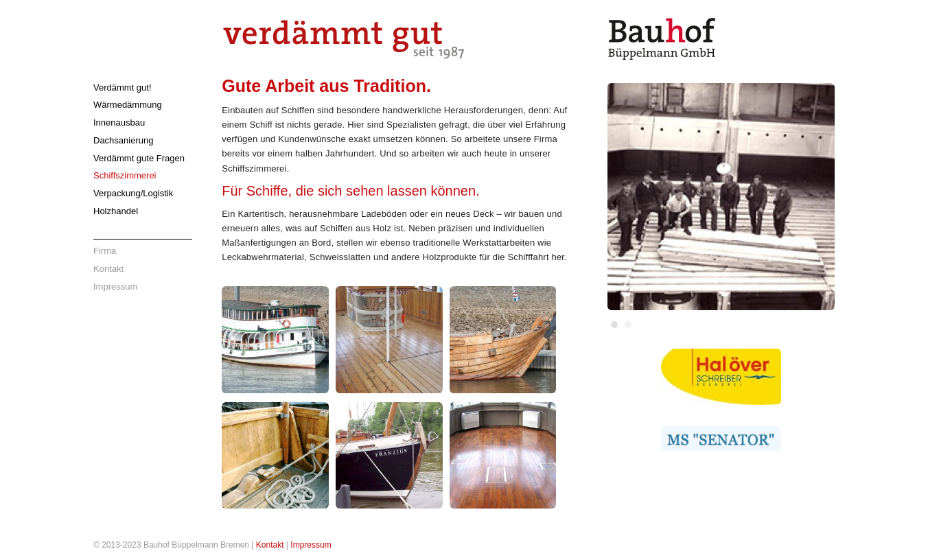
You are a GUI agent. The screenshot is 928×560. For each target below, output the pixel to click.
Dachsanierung (123, 140)
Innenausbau (119, 122)
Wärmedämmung (128, 105)
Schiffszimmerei (125, 175)
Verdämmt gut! (123, 87)
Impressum (115, 287)
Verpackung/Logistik (133, 193)
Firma (105, 251)
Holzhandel (116, 211)
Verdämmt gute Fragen (139, 158)
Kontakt (108, 269)
